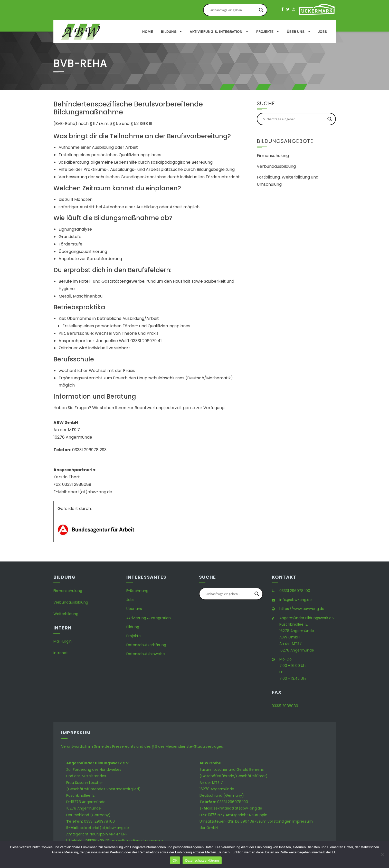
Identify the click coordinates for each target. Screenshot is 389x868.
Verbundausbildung (276, 166)
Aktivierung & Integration (216, 32)
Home (148, 32)
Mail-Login (63, 641)
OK (175, 860)
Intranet (61, 653)
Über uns (296, 32)
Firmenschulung (273, 156)
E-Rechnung (137, 591)
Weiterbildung (66, 614)
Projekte (265, 32)
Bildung (169, 32)
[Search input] (233, 10)
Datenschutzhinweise (146, 654)
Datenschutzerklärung (146, 645)
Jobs (322, 32)
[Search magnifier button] (261, 10)
